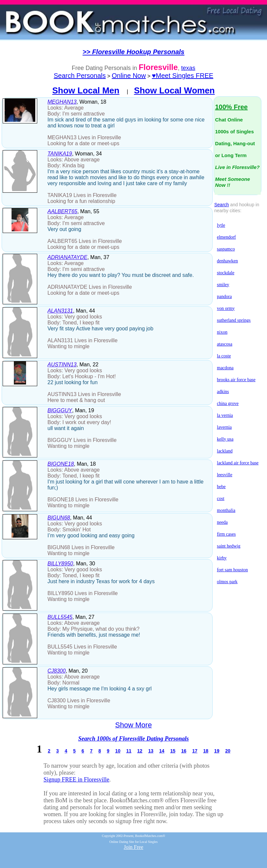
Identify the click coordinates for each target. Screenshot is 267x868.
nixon (222, 332)
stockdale (226, 273)
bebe (221, 487)
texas (188, 68)
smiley (223, 285)
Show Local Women (174, 90)
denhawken (227, 261)
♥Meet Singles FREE (183, 76)
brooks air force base (236, 380)
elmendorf (226, 237)
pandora (224, 297)
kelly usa (225, 439)
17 (195, 751)
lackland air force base (238, 463)
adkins (223, 392)
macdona (225, 368)
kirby (222, 558)
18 (206, 751)
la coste (224, 356)
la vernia (225, 415)
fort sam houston (232, 570)
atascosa (225, 344)
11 (129, 751)
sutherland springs (234, 320)
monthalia (226, 510)
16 (184, 751)
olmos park (227, 582)
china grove (228, 403)
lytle (221, 225)
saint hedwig (229, 546)
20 (228, 751)
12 (140, 751)
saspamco (226, 249)
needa (222, 522)
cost (221, 499)
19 (217, 751)
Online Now (129, 76)
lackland (225, 451)
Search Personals (80, 76)
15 (173, 751)
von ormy (226, 308)
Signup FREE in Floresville (76, 780)
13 (151, 751)
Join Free (133, 847)
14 (162, 751)
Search (222, 205)
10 (118, 751)
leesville (225, 475)
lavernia (224, 427)
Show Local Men (86, 90)
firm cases (226, 534)
